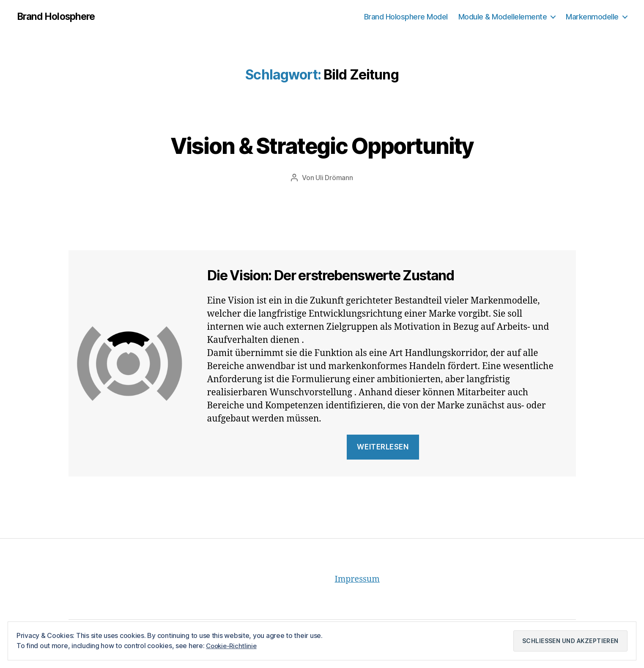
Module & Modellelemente (503, 17)
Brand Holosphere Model (406, 17)
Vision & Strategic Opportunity (322, 144)
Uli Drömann (334, 178)
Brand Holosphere (59, 17)
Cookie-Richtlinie (233, 646)
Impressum (359, 579)
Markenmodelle (592, 17)
